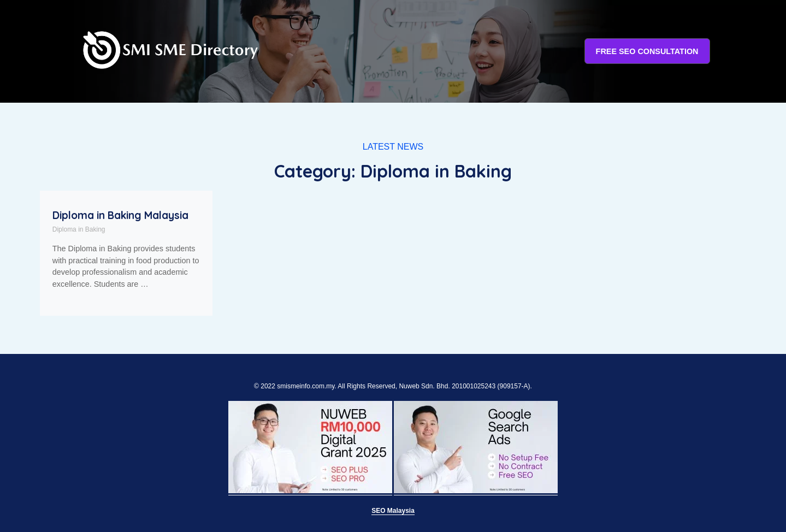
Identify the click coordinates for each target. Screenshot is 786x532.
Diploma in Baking (79, 229)
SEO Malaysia (393, 511)
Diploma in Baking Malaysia (120, 215)
